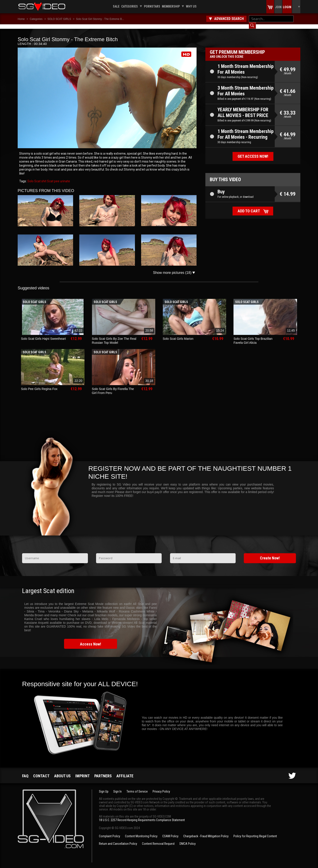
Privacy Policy (161, 787)
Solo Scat (34, 177)
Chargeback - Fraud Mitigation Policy (206, 832)
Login (287, 7)
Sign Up (104, 787)
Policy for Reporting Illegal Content (255, 832)
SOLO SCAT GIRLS (59, 19)
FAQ (25, 771)
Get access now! (253, 152)
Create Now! (270, 554)
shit (44, 177)
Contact (41, 771)
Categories (130, 6)
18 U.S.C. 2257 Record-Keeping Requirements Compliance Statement (142, 816)
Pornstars (152, 6)
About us (62, 771)
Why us (191, 6)
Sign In (117, 787)
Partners (103, 771)
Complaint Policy (110, 832)
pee (56, 177)
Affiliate (125, 771)
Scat (50, 177)
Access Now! (91, 640)
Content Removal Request (158, 839)
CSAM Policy (170, 832)
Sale (116, 6)
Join (278, 7)
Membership (171, 6)
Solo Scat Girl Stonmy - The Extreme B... (100, 19)
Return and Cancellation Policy (118, 839)
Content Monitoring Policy (141, 832)
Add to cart (249, 206)
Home (21, 19)
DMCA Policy (188, 839)
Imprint (82, 771)
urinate (65, 177)
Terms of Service (137, 787)
